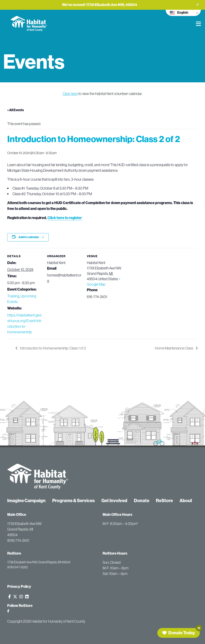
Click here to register (65, 218)
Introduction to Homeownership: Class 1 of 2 (53, 348)
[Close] (199, 628)
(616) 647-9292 (18, 567)
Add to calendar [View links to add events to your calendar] (29, 237)
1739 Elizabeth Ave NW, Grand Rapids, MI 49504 (39, 562)
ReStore (164, 501)
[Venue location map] (149, 277)
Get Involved (114, 501)
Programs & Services (73, 501)
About (186, 501)
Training (13, 296)
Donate (142, 501)
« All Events (16, 110)
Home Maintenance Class (174, 348)
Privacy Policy (19, 587)
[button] (198, 5)
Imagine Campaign (26, 501)
